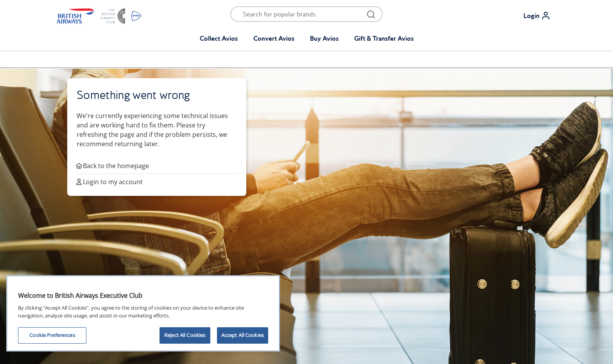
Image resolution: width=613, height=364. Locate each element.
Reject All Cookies (185, 335)
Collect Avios (219, 38)
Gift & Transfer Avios (384, 38)
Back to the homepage (113, 166)
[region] (143, 313)
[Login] (540, 16)
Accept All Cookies (243, 335)
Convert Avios (274, 38)
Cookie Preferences (52, 335)
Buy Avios (324, 38)
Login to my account (110, 182)
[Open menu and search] (301, 14)
